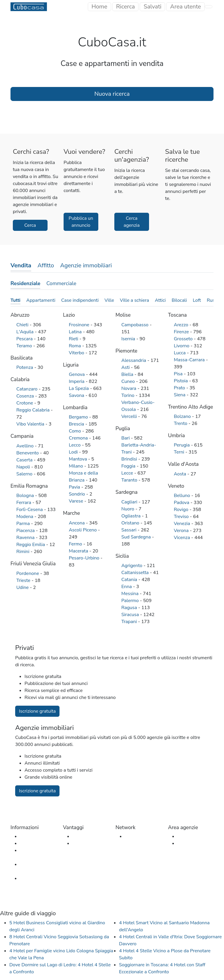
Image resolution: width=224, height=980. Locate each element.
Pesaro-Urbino (85, 558)
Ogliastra (132, 516)
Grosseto (184, 339)
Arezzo (182, 325)
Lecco (75, 445)
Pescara (25, 339)
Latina (76, 332)
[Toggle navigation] (185, 7)
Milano (77, 466)
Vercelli (130, 416)
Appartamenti (41, 300)
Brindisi (130, 459)
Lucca (180, 353)
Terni (180, 452)
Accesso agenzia (195, 836)
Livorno (182, 346)
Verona (182, 531)
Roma (76, 346)
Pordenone (28, 573)
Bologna (26, 496)
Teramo (25, 346)
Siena (180, 395)
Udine (23, 587)
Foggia (129, 466)
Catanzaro (28, 389)
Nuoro (128, 509)
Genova (77, 374)
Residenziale (25, 283)
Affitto (46, 265)
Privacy (27, 878)
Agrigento (132, 566)
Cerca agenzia (132, 222)
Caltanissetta (136, 573)
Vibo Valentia (31, 424)
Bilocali (179, 300)
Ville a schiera (134, 300)
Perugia (182, 445)
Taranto (130, 480)
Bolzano (183, 416)
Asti (126, 367)
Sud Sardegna (137, 537)
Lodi (74, 452)
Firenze (182, 332)
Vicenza (183, 538)
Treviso (182, 517)
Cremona (79, 438)
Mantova (78, 459)
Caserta (25, 460)
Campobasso (135, 325)
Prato (180, 388)
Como (76, 431)
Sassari (129, 530)
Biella (128, 374)
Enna (127, 587)
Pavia (75, 487)
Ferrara (24, 503)
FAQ (24, 843)
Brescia (77, 424)
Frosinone (80, 325)
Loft (197, 300)
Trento (181, 423)
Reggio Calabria (34, 410)
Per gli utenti (86, 836)
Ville (109, 300)
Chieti (23, 325)
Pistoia (181, 381)
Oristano (131, 523)
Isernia (129, 339)
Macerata (79, 551)
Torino (128, 395)
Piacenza (26, 531)
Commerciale (61, 283)
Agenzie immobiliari (86, 265)
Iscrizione (187, 843)
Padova (182, 503)
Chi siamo (30, 836)
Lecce (128, 473)
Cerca (30, 225)
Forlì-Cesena (30, 510)
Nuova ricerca (112, 94)
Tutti (15, 300)
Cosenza (26, 396)
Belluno (183, 496)
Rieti (74, 339)
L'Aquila (26, 332)
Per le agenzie (87, 843)
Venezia (183, 524)
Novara (129, 388)
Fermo (76, 544)
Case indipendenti (80, 300)
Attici (160, 300)
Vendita (21, 265)
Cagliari (130, 502)
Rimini (23, 552)
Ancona (77, 523)
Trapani (130, 622)
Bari (126, 438)
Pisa (179, 374)
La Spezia (79, 388)
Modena (25, 517)
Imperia (77, 381)
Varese (77, 501)
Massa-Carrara (190, 360)
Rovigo (182, 510)
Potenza (25, 367)
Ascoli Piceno (83, 530)
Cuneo (129, 381)
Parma (24, 524)
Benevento (28, 453)
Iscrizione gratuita (37, 711)
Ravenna (26, 538)
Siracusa (131, 615)
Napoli (24, 467)
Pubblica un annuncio (81, 222)
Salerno (25, 474)
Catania (130, 580)
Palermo (131, 601)
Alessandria (134, 360)
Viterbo (77, 353)
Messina (131, 594)
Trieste (24, 580)
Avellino (26, 446)
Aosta (181, 474)
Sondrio (78, 494)
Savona (77, 395)
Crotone (25, 403)
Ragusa (130, 608)
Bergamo (79, 417)
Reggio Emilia (31, 545)
